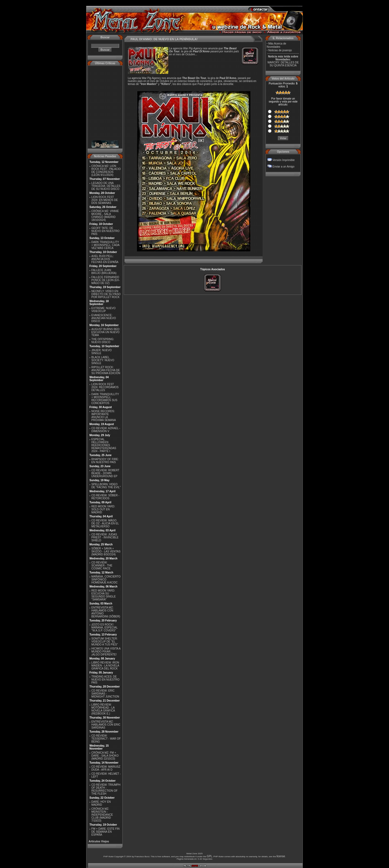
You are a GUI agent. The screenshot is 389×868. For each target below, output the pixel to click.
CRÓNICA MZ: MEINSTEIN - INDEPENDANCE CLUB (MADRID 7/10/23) (102, 815)
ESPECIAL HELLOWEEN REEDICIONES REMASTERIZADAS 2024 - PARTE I (104, 445)
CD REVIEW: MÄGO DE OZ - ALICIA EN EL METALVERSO (105, 523)
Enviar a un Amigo (284, 167)
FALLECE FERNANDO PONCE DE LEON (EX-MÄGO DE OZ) (105, 280)
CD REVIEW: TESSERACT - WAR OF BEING (106, 739)
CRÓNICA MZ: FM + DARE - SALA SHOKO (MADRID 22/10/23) (105, 756)
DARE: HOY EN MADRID (101, 803)
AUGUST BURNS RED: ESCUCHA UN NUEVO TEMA (106, 332)
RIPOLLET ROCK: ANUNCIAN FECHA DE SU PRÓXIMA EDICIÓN (106, 370)
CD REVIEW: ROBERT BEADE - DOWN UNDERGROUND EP (105, 473)
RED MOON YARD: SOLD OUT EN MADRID (103, 509)
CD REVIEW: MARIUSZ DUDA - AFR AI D (106, 768)
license (281, 856)
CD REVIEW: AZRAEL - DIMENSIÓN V (106, 430)
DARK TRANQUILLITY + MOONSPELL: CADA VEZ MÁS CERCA (105, 245)
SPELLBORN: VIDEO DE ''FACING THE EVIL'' (106, 486)
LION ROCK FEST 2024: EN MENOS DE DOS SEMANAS (105, 200)
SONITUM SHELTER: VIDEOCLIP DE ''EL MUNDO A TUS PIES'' (105, 642)
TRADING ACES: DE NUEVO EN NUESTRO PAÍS (105, 680)
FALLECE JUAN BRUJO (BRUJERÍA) (104, 272)
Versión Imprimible (284, 160)
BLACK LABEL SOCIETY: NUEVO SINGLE (103, 360)
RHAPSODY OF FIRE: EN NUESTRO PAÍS (105, 461)
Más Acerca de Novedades (276, 45)
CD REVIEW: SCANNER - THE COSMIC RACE (102, 565)
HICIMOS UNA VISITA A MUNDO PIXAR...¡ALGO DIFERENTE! (106, 652)
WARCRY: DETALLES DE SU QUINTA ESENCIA (283, 64)
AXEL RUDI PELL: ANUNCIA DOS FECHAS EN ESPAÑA (105, 259)
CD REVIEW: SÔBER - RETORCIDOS (105, 497)
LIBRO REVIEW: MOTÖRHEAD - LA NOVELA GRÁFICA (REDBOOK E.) (103, 709)
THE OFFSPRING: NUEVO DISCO (103, 341)
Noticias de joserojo (280, 50)
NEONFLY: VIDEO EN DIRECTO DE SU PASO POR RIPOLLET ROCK (106, 294)
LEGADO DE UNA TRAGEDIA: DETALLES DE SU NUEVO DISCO (106, 186)
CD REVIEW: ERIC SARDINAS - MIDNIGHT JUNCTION (105, 694)
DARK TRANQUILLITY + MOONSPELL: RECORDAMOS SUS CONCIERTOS (105, 399)
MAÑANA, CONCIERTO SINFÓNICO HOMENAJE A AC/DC (106, 580)
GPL (210, 856)
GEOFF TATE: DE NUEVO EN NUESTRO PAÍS (105, 231)
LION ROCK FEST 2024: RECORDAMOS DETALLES (105, 387)
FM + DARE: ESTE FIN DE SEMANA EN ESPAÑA (105, 832)
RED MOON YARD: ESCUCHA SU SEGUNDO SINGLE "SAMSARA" (103, 595)
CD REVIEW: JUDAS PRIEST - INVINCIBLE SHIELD (105, 537)
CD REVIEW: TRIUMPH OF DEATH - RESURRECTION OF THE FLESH (106, 789)
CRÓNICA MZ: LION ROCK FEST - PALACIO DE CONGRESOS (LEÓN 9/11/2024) (106, 170)
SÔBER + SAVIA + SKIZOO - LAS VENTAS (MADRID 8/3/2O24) (106, 551)
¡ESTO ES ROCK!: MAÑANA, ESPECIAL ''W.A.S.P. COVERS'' (104, 628)
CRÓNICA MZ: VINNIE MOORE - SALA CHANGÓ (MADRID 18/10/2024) (105, 216)
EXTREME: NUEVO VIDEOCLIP (103, 310)
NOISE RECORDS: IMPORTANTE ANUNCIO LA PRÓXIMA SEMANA (104, 416)
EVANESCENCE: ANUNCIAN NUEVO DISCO (104, 318)
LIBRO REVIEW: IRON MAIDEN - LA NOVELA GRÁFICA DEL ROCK (105, 666)
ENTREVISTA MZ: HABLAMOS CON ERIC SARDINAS (106, 725)
